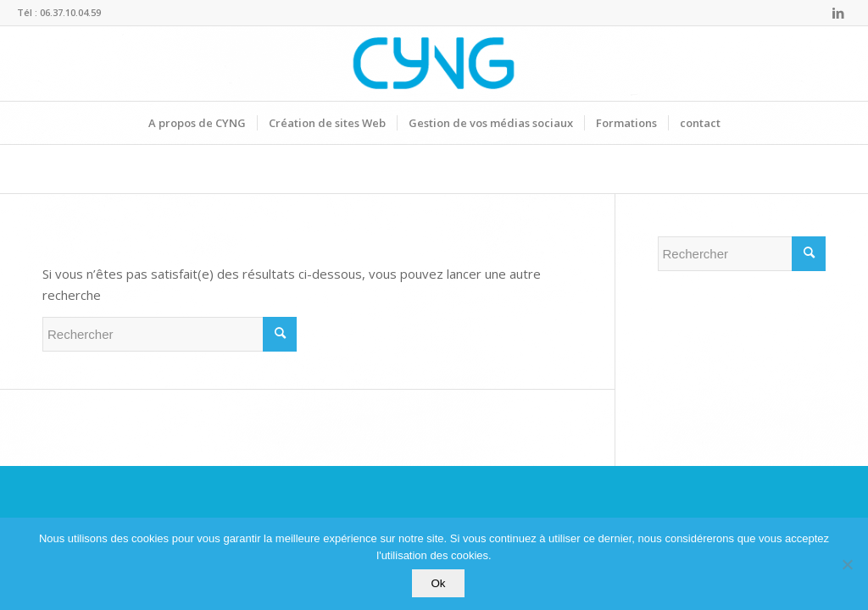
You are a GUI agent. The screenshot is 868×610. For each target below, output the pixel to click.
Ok (438, 583)
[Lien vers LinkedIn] (838, 13)
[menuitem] (197, 123)
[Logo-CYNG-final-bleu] (434, 64)
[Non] (847, 564)
